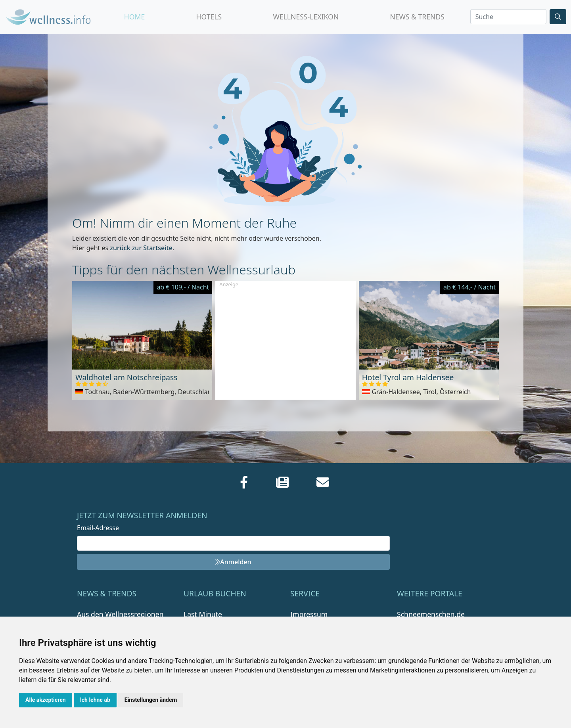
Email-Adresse (98, 528)
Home (135, 17)
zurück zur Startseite (141, 248)
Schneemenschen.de (431, 614)
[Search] (508, 17)
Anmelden (233, 562)
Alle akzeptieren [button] (46, 700)
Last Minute (203, 614)
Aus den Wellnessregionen (120, 614)
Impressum (309, 614)
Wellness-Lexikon (306, 17)
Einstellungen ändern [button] (151, 700)
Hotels (209, 17)
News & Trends (417, 17)
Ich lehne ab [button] (95, 700)
